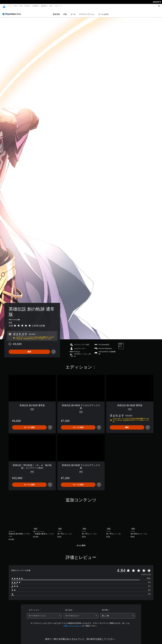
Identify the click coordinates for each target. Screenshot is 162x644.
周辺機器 (35, 6)
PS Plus (27, 6)
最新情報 (44, 6)
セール (73, 12)
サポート (58, 6)
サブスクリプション (87, 12)
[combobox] (44, 614)
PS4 (21, 6)
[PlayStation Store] (12, 12)
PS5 (15, 6)
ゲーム (9, 6)
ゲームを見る (103, 12)
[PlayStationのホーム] (4, 6)
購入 (51, 6)
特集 (65, 12)
